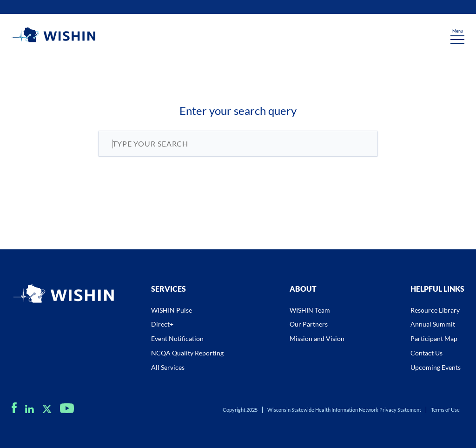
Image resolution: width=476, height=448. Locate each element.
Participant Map (434, 338)
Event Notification (177, 338)
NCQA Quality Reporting (187, 353)
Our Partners (309, 324)
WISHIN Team (310, 310)
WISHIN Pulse (172, 310)
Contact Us (426, 353)
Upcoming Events (436, 367)
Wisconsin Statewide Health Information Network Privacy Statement (344, 410)
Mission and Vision (317, 338)
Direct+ (162, 324)
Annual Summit (433, 324)
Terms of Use (445, 410)
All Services (168, 367)
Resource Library (435, 310)
